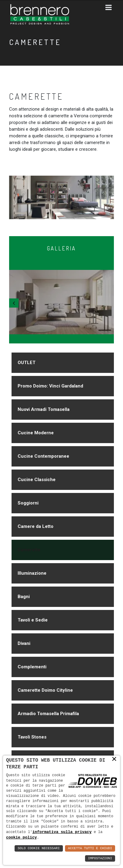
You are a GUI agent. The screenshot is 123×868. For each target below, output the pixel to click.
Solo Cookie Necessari (39, 848)
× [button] (114, 759)
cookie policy (21, 837)
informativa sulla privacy (62, 832)
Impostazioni (100, 858)
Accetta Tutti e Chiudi (90, 848)
